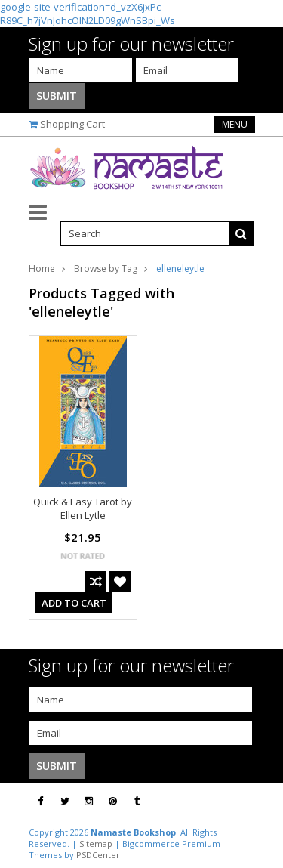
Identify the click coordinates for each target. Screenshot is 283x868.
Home (42, 269)
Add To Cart (74, 603)
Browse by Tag (106, 269)
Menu (235, 124)
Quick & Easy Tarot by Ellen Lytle (83, 508)
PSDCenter (98, 855)
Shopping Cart (72, 124)
